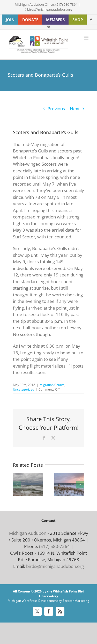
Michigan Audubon (28, 533)
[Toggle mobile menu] (87, 38)
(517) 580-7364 (54, 546)
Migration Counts (52, 385)
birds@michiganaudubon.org (50, 9)
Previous (56, 109)
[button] (17, 485)
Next (75, 109)
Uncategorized (24, 389)
